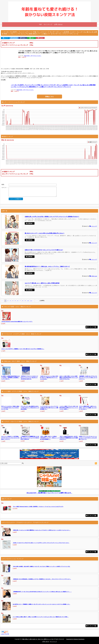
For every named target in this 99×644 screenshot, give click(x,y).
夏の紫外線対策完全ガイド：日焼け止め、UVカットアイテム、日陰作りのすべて (47, 266)
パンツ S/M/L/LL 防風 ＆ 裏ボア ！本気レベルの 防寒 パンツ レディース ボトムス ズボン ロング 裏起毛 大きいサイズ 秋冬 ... (41, 617)
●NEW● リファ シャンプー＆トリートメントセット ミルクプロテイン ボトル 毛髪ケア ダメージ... (88, 438)
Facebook (14, 38)
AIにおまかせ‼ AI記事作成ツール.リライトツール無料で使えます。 (49, 493)
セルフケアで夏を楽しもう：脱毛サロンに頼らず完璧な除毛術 (42, 283)
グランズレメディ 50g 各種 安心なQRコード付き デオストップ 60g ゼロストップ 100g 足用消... (30, 408)
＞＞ (37, 301)
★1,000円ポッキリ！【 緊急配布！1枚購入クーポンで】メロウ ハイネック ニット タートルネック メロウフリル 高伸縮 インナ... (41, 604)
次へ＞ (32, 301)
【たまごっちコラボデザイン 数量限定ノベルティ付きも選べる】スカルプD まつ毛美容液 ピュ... (23, 349)
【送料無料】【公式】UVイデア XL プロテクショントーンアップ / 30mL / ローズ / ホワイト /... (88, 378)
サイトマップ (48, 24)
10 (28, 301)
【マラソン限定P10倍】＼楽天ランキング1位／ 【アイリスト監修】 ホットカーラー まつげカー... (88, 408)
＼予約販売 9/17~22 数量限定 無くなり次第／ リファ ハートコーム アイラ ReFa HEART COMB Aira (30, 438)
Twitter (23, 38)
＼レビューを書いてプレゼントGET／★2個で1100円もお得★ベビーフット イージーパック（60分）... (69, 408)
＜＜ (2, 301)
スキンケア (93, 226)
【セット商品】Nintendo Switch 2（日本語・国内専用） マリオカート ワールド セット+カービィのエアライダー (38, 507)
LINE (32, 38)
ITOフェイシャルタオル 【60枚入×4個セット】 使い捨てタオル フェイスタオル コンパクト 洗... (10, 408)
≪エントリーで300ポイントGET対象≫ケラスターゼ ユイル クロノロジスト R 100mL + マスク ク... (10, 438)
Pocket (40, 38)
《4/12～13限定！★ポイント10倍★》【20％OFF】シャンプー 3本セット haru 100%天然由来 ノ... (49, 438)
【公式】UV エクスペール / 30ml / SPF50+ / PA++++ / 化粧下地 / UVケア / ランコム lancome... (49, 378)
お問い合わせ (58, 24)
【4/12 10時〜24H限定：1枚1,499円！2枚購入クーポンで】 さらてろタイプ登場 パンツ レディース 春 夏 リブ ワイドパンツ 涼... (41, 566)
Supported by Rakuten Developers (75, 639)
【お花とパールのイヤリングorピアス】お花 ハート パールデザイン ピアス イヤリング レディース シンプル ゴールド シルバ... (41, 543)
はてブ (5, 38)
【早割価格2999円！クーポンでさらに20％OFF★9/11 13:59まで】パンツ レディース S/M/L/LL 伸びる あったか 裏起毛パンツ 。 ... (42, 592)
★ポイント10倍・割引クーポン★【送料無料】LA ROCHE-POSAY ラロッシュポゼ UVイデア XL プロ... (69, 378)
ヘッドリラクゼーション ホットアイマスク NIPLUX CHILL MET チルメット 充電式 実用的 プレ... (49, 408)
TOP (40, 24)
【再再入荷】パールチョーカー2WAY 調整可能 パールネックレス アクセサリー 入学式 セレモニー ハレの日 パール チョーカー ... (41, 530)
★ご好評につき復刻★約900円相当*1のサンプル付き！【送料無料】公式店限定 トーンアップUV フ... (10, 378)
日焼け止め (93, 276)
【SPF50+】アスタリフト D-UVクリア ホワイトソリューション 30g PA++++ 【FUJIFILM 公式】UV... (29, 378)
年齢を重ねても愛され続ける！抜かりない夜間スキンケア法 (38, 639)
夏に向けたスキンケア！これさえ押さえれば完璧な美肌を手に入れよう (45, 233)
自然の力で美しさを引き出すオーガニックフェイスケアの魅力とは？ (44, 250)
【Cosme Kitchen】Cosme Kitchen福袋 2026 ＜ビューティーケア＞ (17, 322)
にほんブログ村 (5, 634)
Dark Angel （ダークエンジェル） (33, 56)
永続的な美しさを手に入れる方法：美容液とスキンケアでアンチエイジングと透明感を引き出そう (52, 217)
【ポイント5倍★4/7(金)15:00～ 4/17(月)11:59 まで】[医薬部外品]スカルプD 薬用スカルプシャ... (69, 438)
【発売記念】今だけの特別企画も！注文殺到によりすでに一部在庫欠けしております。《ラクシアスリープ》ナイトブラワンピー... (42, 579)
